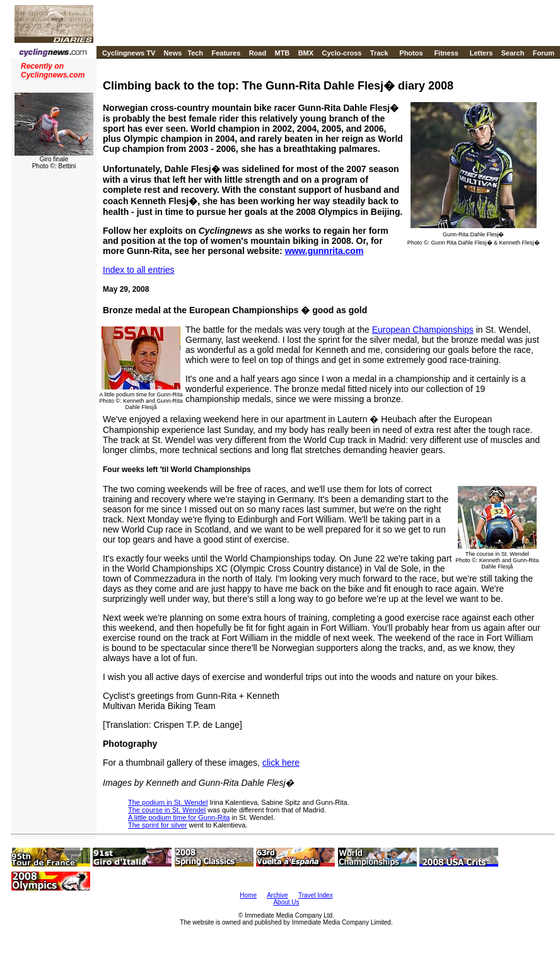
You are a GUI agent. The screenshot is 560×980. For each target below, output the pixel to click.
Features (226, 53)
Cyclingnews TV (129, 53)
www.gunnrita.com (324, 251)
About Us (286, 902)
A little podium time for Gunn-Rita (179, 817)
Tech (195, 53)
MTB (282, 53)
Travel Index (316, 895)
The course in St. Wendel (167, 810)
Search (513, 53)
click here (281, 763)
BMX (306, 53)
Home (248, 895)
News (173, 53)
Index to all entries (139, 270)
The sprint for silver (158, 825)
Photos (411, 53)
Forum (544, 53)
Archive (277, 895)
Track (379, 53)
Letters (481, 53)
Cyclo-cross (341, 53)
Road (258, 53)
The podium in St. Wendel (168, 802)
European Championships (423, 330)
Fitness (446, 53)
